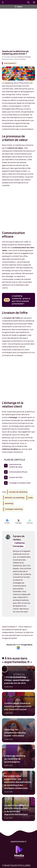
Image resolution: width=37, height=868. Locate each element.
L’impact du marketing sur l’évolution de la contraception (15, 759)
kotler (31, 498)
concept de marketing (18, 492)
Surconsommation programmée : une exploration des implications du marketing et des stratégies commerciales (18, 782)
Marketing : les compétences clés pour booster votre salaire (15, 733)
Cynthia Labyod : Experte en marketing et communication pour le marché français (18, 706)
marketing (9, 503)
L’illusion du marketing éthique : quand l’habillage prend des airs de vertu (17, 680)
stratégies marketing (14, 509)
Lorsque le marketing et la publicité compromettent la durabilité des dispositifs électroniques (16, 810)
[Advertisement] (18, 28)
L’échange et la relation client (20, 483)
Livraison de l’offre (16, 477)
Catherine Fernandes (19, 545)
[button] (28, 2)
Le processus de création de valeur (16, 466)
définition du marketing (15, 498)
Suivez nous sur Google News (19, 646)
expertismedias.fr (10, 63)
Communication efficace (18, 472)
